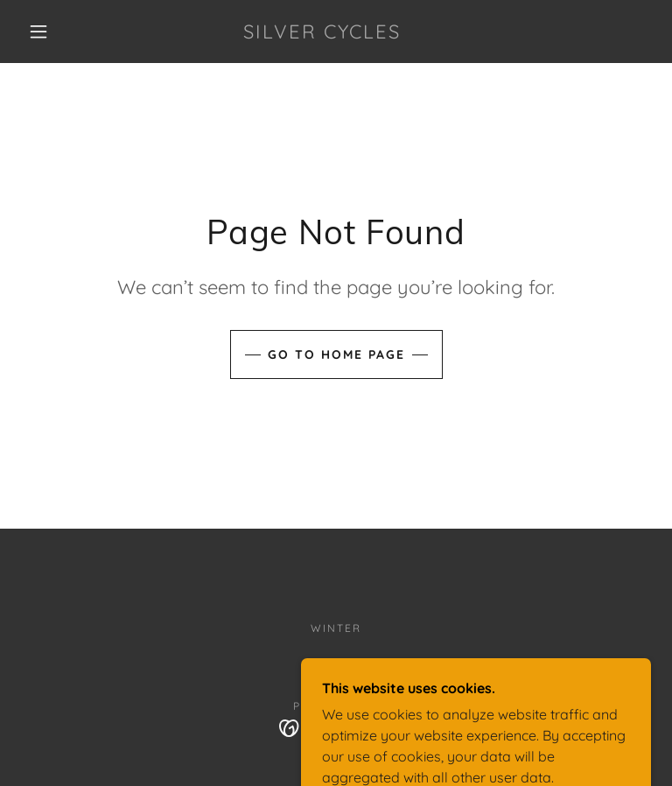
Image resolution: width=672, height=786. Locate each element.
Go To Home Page (336, 354)
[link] (322, 33)
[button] (38, 32)
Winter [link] (336, 628)
